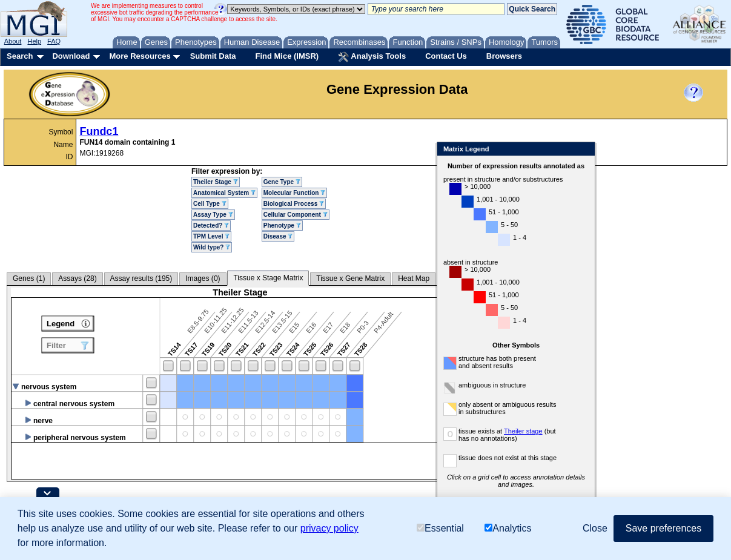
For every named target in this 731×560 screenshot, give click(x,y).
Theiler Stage (216, 182)
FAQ (54, 41)
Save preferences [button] (663, 528)
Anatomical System (224, 193)
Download (71, 56)
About (13, 41)
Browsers (504, 56)
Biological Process (294, 204)
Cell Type (210, 204)
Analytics (508, 528)
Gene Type (282, 182)
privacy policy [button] (329, 528)
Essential (440, 528)
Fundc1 (99, 131)
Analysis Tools (372, 57)
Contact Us (446, 56)
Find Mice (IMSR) (287, 56)
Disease (278, 236)
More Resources (140, 56)
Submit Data (213, 56)
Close (620, 150)
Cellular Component (296, 215)
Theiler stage (560, 431)
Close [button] (595, 528)
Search (20, 56)
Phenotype (282, 226)
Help (34, 41)
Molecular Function (294, 193)
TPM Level (211, 236)
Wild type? (212, 247)
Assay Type (213, 215)
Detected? (211, 226)
